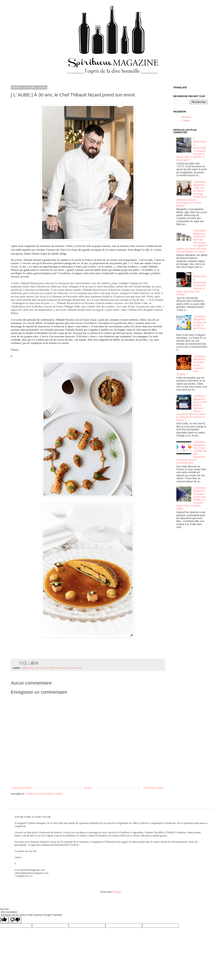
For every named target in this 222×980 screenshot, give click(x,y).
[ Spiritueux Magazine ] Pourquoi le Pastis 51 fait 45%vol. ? (200, 324)
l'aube (38, 668)
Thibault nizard (74, 668)
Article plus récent (22, 788)
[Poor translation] (15, 920)
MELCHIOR (49, 668)
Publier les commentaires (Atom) (44, 794)
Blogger (117, 892)
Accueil (87, 788)
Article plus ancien (153, 788)
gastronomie (28, 668)
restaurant (61, 668)
